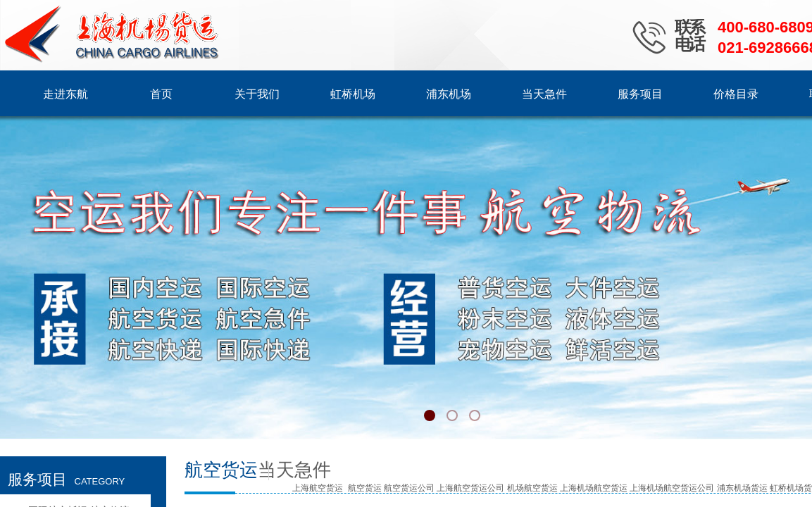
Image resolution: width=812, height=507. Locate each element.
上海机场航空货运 (594, 488)
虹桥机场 (353, 94)
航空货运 (365, 488)
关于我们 (257, 94)
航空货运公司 (409, 488)
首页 (161, 94)
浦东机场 (449, 94)
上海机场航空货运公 (668, 488)
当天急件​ (294, 470)
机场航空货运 (532, 488)
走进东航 (65, 94)
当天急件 (544, 94)
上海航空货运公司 (470, 488)
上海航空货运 (318, 488)
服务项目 (640, 94)
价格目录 (736, 94)
